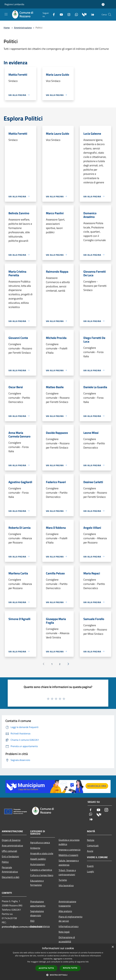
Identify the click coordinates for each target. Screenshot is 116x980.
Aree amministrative (12, 846)
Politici (5, 862)
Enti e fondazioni (10, 856)
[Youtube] (60, 14)
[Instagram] (68, 14)
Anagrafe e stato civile (42, 853)
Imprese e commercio (69, 850)
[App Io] (91, 14)
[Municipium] (83, 14)
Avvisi (90, 851)
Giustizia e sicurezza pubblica (69, 842)
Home (7, 28)
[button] (58, 975)
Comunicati (93, 846)
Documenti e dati (11, 877)
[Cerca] (110, 15)
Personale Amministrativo (10, 869)
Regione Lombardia (14, 4)
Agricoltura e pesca (40, 842)
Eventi (90, 866)
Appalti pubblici (38, 859)
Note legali (64, 932)
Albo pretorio (65, 911)
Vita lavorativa (66, 885)
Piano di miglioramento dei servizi (70, 919)
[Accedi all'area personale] (103, 4)
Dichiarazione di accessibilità (67, 939)
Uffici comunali (9, 851)
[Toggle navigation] (6, 14)
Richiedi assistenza (40, 926)
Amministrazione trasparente (67, 904)
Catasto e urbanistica (41, 870)
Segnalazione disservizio (37, 913)
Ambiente (35, 848)
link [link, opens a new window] (87, 962)
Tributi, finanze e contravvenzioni (67, 872)
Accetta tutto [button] (46, 968)
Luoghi (90, 871)
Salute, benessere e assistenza (69, 863)
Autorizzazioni (38, 864)
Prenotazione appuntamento (38, 904)
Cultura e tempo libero (42, 875)
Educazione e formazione (37, 883)
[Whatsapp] (75, 14)
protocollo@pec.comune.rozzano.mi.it (22, 927)
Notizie (91, 840)
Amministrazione (23, 28)
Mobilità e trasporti (68, 855)
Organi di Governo (11, 840)
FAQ (32, 921)
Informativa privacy (69, 926)
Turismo (63, 880)
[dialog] (58, 962)
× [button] (113, 947)
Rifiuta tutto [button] (70, 968)
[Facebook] (53, 14)
